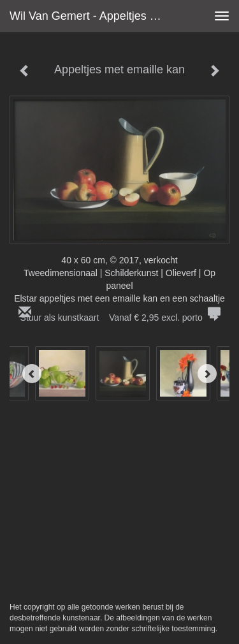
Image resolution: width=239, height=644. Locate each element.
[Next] (207, 374)
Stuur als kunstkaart (120, 318)
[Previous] (32, 374)
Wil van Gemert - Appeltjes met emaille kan (91, 16)
